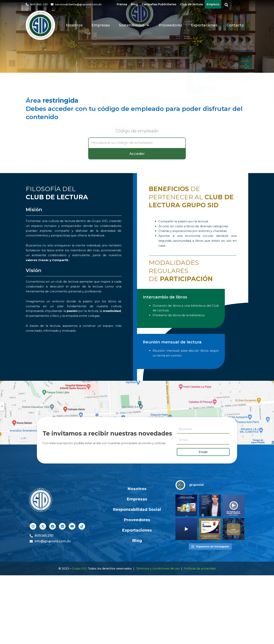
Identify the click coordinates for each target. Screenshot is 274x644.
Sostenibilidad (134, 25)
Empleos (213, 4)
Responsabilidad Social (137, 509)
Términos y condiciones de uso (158, 569)
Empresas (101, 25)
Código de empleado (137, 131)
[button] (226, 5)
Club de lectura (191, 4)
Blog (134, 4)
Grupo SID (79, 569)
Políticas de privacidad (200, 569)
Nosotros (74, 25)
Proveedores (170, 25)
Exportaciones (204, 25)
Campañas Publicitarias (159, 4)
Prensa (122, 4)
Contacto (235, 25)
